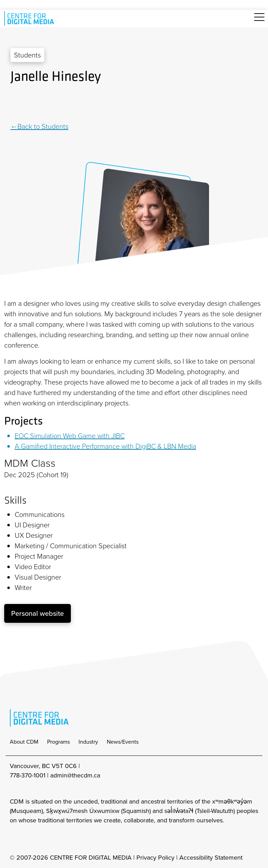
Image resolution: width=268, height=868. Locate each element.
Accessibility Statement (211, 858)
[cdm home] (30, 18)
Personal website (38, 613)
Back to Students (43, 126)
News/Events (123, 742)
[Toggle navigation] (259, 21)
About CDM (24, 742)
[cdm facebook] (30, 839)
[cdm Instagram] (15, 839)
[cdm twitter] (45, 839)
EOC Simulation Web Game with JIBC (70, 436)
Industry (88, 742)
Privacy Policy (155, 858)
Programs (58, 742)
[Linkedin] (14, 103)
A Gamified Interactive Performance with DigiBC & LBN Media (105, 446)
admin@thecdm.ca (75, 775)
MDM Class (30, 463)
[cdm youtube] (61, 839)
